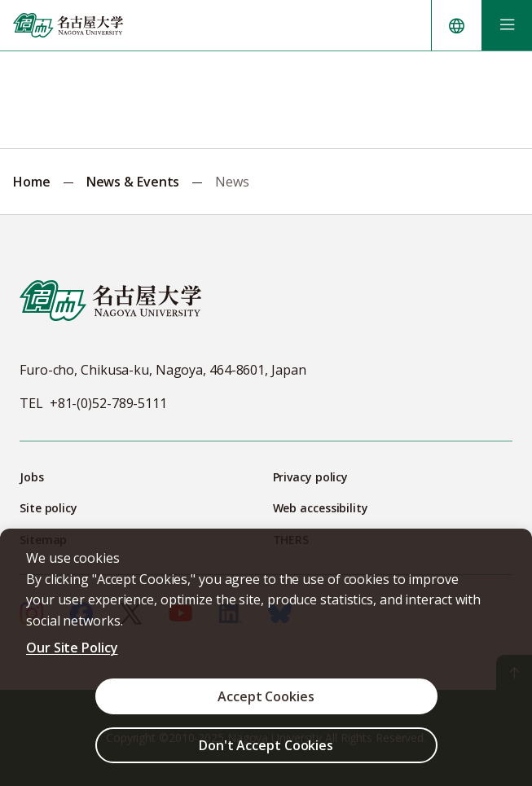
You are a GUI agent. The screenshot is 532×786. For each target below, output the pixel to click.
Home (32, 182)
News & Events (133, 182)
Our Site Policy (72, 648)
